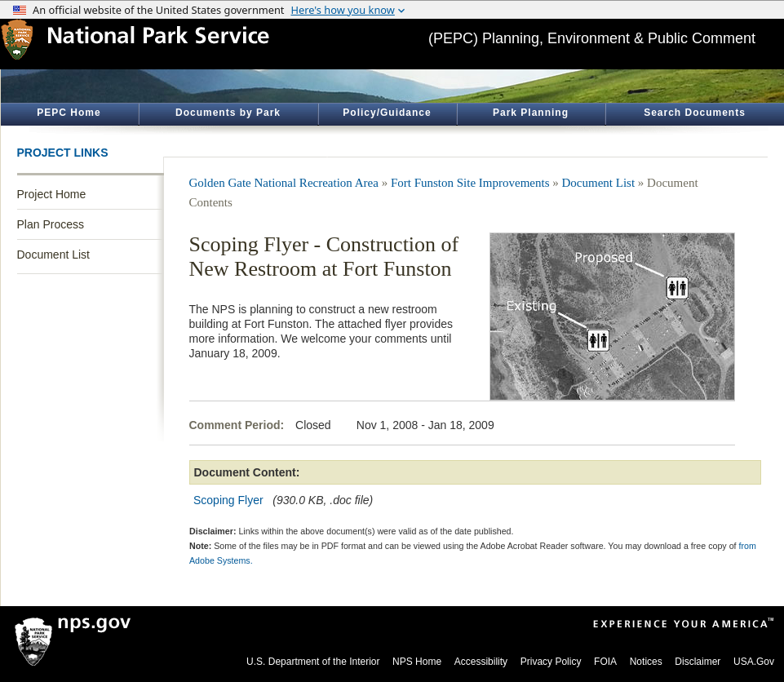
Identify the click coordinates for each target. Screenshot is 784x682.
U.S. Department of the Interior (313, 662)
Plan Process (51, 224)
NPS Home (417, 662)
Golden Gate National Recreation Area (284, 183)
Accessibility (481, 662)
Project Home (52, 194)
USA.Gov (754, 662)
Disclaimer (698, 662)
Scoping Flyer (228, 500)
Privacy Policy (551, 662)
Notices (646, 662)
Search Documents (695, 113)
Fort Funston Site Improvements (470, 183)
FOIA (605, 662)
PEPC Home (69, 113)
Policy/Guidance (387, 113)
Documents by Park (228, 113)
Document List (53, 255)
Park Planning (531, 113)
